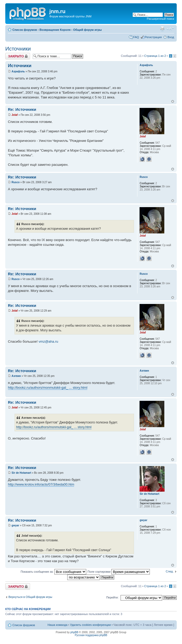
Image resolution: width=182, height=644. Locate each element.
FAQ (136, 37)
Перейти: (112, 597)
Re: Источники (22, 109)
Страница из (155, 56)
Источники (18, 49)
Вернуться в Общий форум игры (30, 597)
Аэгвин (16, 376)
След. (170, 571)
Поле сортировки (119, 572)
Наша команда (57, 625)
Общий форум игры (87, 30)
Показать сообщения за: (53, 572)
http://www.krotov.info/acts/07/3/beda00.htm (41, 484)
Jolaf (15, 115)
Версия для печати (162, 29)
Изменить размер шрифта (170, 29)
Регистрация (153, 37)
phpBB (74, 632)
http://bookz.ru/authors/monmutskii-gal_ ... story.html (48, 388)
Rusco (16, 182)
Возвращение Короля (55, 30)
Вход (171, 37)
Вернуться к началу (173, 101)
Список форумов (25, 30)
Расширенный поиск (160, 19)
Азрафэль (18, 71)
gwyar (15, 525)
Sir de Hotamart (21, 473)
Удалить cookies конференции (91, 625)
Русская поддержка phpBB (91, 635)
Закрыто (18, 56)
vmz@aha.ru (49, 341)
